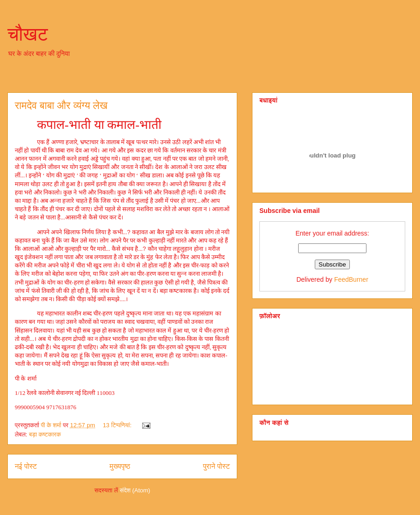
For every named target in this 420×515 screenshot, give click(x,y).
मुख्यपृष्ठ (120, 466)
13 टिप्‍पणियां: (118, 425)
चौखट (28, 34)
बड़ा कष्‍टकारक (45, 434)
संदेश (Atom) (135, 490)
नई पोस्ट (26, 466)
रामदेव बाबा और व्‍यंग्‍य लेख (61, 106)
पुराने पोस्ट (216, 466)
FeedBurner (351, 279)
